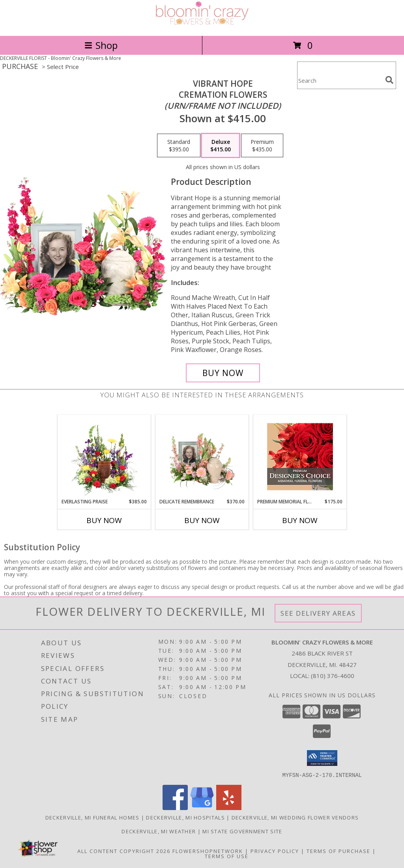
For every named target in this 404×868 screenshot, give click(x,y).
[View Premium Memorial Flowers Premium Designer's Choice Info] (300, 457)
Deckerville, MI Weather (159, 831)
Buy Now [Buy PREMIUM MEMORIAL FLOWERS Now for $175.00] (300, 520)
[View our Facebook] (175, 807)
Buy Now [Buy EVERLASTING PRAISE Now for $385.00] (104, 520)
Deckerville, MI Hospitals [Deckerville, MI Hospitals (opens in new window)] (185, 817)
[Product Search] (340, 80)
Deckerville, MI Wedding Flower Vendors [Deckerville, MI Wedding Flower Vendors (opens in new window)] (295, 817)
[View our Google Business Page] (202, 807)
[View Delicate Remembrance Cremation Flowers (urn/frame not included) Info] (202, 456)
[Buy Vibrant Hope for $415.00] (223, 373)
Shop (101, 45)
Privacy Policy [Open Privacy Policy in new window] (275, 851)
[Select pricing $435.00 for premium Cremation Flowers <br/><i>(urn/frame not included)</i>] (262, 145)
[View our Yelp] (229, 807)
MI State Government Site (242, 831)
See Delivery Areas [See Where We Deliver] (318, 613)
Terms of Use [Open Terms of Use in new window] (227, 856)
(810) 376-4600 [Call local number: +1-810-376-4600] (333, 676)
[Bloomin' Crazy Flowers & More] (202, 24)
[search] (389, 80)
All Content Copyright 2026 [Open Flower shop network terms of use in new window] (124, 851)
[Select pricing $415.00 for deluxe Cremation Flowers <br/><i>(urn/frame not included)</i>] (221, 145)
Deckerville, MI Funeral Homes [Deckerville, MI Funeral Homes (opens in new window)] (93, 817)
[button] (322, 758)
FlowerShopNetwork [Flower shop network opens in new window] (208, 851)
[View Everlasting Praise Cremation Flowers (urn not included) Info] (104, 456)
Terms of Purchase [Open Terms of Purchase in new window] (339, 851)
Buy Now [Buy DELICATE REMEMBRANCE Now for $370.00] (202, 520)
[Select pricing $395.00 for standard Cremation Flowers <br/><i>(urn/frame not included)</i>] (179, 145)
